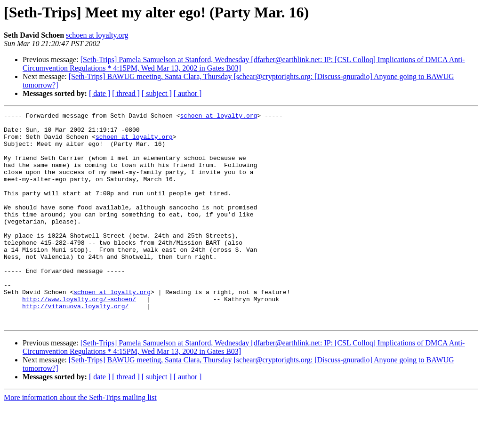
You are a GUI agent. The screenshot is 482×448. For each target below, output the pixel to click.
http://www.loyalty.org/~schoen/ (79, 337)
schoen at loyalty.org (97, 35)
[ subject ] (157, 93)
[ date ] (100, 93)
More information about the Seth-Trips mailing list (80, 440)
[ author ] (188, 93)
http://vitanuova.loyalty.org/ (75, 345)
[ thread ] (126, 93)
